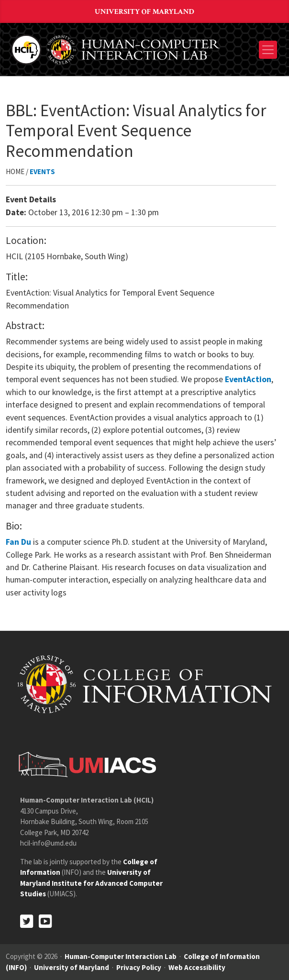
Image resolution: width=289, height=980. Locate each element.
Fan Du (18, 542)
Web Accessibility (197, 967)
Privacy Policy (139, 967)
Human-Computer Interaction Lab (121, 956)
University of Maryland (144, 12)
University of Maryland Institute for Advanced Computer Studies (91, 883)
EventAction (248, 379)
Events (42, 171)
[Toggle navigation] (268, 50)
